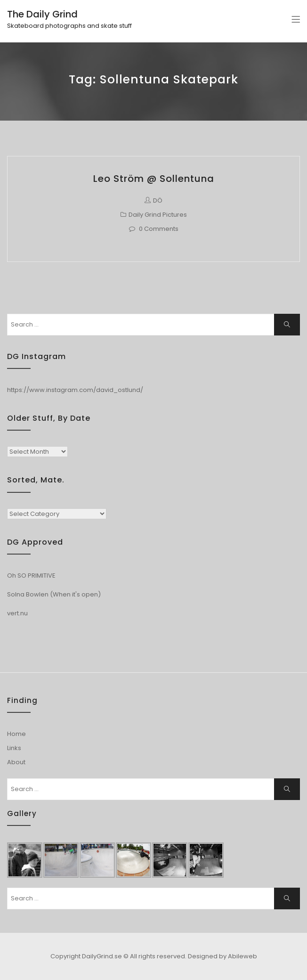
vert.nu (17, 613)
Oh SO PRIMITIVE (31, 576)
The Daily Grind (42, 14)
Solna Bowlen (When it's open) (54, 594)
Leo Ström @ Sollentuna (154, 179)
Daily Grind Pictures (158, 215)
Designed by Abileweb (222, 956)
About (16, 762)
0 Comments (159, 229)
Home (16, 734)
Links (14, 748)
